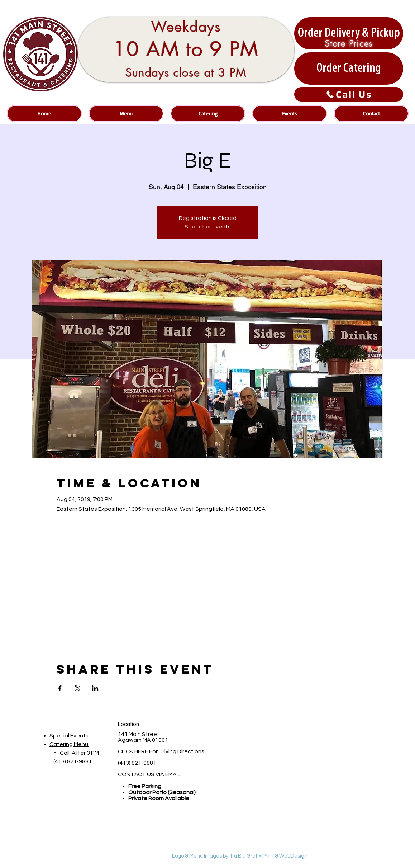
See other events (208, 227)
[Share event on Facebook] (60, 688)
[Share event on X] (78, 688)
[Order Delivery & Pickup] (349, 33)
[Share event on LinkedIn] (95, 688)
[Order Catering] (349, 69)
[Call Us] (349, 94)
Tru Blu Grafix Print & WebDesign (268, 856)
